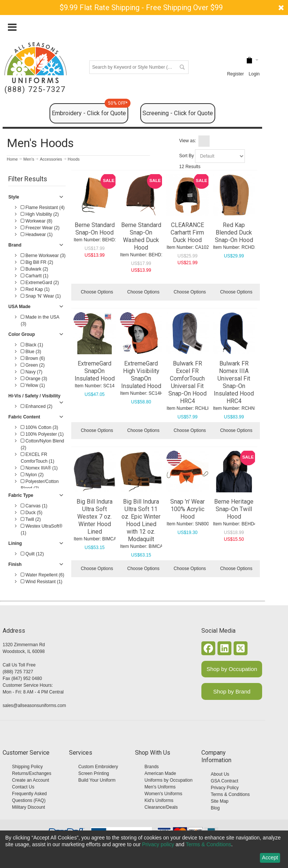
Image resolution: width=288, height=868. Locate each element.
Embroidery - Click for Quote (90, 110)
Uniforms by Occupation (168, 780)
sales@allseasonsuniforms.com (34, 706)
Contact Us (23, 787)
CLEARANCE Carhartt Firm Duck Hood (187, 232)
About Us (220, 774)
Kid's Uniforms (159, 800)
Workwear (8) (36, 221)
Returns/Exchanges (32, 773)
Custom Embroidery (98, 767)
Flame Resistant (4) (43, 208)
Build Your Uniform (97, 780)
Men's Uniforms (160, 787)
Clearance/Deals (161, 807)
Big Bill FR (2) (37, 262)
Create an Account (31, 780)
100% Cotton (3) (39, 427)
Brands (151, 767)
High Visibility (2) (40, 214)
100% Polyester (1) (42, 434)
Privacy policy (158, 844)
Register (235, 74)
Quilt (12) (32, 554)
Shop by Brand (232, 691)
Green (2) (33, 365)
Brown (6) (33, 358)
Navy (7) (31, 372)
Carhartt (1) (34, 276)
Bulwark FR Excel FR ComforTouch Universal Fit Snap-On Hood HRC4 (187, 382)
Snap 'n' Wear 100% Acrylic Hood (187, 509)
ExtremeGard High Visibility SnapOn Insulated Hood (141, 375)
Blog (215, 808)
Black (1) (32, 345)
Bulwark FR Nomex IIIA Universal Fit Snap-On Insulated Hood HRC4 (234, 382)
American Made (160, 773)
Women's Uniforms (163, 794)
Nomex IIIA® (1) (39, 468)
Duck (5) (31, 513)
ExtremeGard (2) (40, 283)
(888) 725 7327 (18, 672)
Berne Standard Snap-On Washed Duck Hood (141, 236)
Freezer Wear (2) (40, 228)
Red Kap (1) (35, 289)
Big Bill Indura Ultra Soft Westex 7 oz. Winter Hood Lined (94, 517)
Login (254, 74)
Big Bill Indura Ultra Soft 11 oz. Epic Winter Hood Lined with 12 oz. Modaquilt (141, 520)
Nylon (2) (32, 475)
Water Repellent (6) (42, 575)
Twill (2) (31, 519)
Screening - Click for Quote (178, 113)
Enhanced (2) (36, 406)
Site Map (220, 801)
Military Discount (28, 807)
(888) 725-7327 (35, 90)
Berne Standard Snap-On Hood (95, 229)
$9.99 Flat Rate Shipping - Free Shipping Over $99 (141, 8)
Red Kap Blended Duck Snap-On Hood (234, 232)
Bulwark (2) (34, 269)
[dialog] (144, 849)
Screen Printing (94, 773)
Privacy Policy (225, 788)
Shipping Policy (27, 767)
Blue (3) (31, 352)
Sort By (187, 156)
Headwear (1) (37, 235)
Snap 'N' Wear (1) (41, 296)
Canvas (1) (34, 506)
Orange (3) (34, 379)
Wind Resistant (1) (41, 582)
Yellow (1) (33, 385)
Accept (270, 857)
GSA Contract (224, 781)
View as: (188, 141)
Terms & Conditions (230, 794)
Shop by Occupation (232, 669)
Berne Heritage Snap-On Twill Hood (234, 509)
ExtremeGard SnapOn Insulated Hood (95, 371)
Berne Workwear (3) (43, 256)
